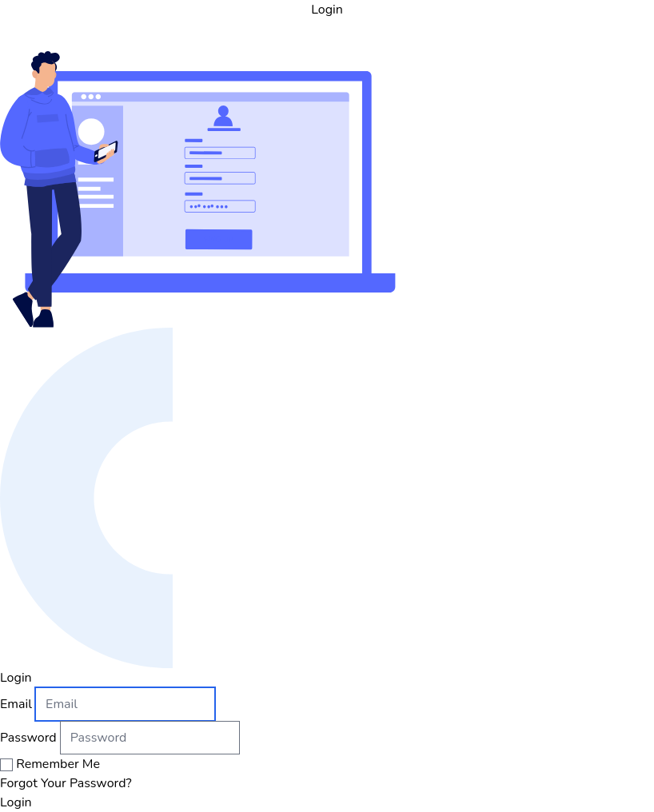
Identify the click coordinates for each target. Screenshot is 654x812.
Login (16, 802)
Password (28, 738)
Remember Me (58, 764)
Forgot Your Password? (66, 783)
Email (16, 704)
